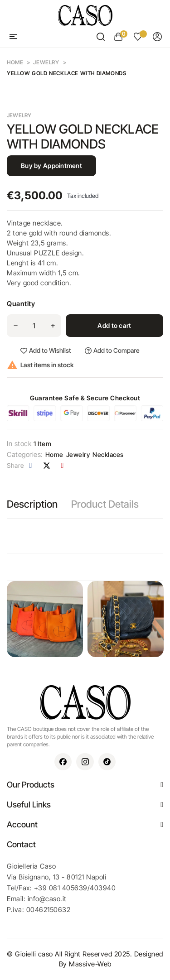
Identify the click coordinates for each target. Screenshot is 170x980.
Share (31, 466)
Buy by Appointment (51, 166)
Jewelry (19, 115)
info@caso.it (47, 899)
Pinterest (63, 466)
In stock (19, 444)
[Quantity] (34, 326)
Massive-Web (90, 964)
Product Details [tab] (105, 504)
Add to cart (114, 325)
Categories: (25, 454)
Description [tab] (32, 504)
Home (54, 454)
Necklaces (108, 454)
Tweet (47, 466)
